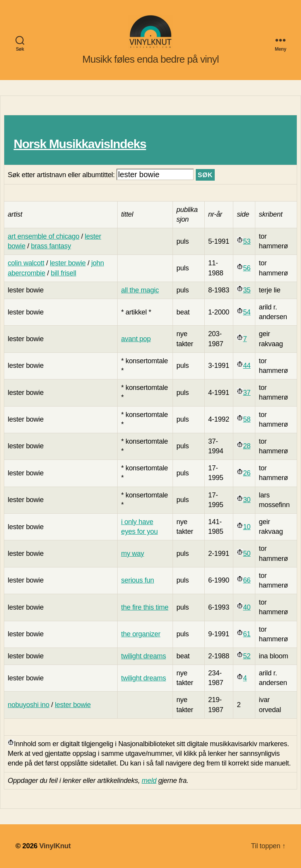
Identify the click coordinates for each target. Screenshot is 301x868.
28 (247, 446)
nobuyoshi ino (29, 705)
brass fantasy (51, 246)
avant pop (136, 339)
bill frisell (63, 273)
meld (149, 781)
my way (133, 554)
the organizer (141, 634)
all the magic (140, 290)
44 (247, 366)
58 (247, 419)
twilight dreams (144, 656)
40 (247, 607)
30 (247, 500)
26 (247, 473)
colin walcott (26, 263)
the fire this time (145, 607)
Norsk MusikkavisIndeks (80, 144)
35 (247, 290)
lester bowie (68, 263)
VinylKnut (55, 846)
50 (247, 554)
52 (247, 656)
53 (247, 241)
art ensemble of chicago (44, 236)
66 (247, 580)
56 (247, 268)
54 (247, 312)
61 (247, 634)
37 (247, 393)
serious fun (138, 580)
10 (247, 527)
